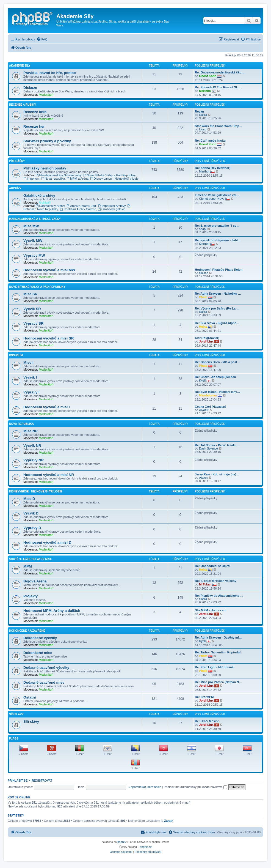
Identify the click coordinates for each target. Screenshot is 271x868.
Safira (203, 115)
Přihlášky (17, 161)
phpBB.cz (146, 847)
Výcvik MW (33, 241)
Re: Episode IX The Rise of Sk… (218, 87)
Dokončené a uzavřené (27, 631)
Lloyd (203, 129)
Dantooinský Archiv (50, 206)
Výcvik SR (32, 309)
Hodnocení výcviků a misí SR (49, 338)
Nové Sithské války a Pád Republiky (37, 287)
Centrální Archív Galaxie (78, 209)
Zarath (169, 821)
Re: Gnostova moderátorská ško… (220, 72)
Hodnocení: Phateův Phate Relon (219, 270)
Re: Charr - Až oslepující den (215, 377)
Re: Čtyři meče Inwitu (210, 141)
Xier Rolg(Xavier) (207, 338)
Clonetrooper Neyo (212, 199)
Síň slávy (16, 714)
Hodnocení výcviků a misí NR (49, 475)
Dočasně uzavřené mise (44, 682)
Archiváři (45, 202)
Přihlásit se (18, 781)
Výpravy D (32, 528)
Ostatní (30, 697)
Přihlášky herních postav (45, 168)
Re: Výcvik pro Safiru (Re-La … (217, 308)
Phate (203, 297)
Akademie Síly (20, 66)
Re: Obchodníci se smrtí (212, 566)
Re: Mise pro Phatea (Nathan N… (218, 682)
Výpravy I (31, 392)
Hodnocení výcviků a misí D (47, 542)
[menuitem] (42, 39)
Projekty (31, 596)
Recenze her (34, 126)
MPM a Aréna (77, 179)
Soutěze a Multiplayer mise (31, 559)
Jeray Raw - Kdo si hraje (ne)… (217, 474)
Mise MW (31, 226)
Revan (199, 111)
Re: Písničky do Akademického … (219, 596)
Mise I (28, 362)
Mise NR (31, 431)
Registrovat (42, 781)
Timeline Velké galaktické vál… (217, 195)
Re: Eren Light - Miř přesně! (215, 667)
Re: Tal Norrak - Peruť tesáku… (217, 445)
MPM (28, 566)
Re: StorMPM (204, 697)
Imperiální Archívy (112, 206)
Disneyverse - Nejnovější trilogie (36, 491)
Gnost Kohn (208, 76)
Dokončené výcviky (40, 638)
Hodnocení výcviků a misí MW (49, 270)
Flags (14, 739)
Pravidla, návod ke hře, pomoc (50, 73)
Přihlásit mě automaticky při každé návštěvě (195, 787)
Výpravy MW (34, 255)
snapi (203, 229)
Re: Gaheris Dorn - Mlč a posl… (217, 362)
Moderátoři (46, 95)
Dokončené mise (38, 653)
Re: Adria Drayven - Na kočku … (218, 294)
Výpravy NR (34, 460)
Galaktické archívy (39, 195)
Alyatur (204, 410)
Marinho (205, 91)
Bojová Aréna (35, 581)
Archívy (15, 188)
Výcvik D (31, 513)
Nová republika (53, 179)
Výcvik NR (32, 446)
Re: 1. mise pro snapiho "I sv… (217, 226)
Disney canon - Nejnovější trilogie (114, 179)
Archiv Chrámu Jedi (81, 206)
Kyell (202, 380)
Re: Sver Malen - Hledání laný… (217, 392)
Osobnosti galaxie (112, 209)
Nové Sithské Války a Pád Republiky (110, 175)
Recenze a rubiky (23, 105)
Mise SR (30, 294)
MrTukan (205, 584)
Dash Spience (208, 448)
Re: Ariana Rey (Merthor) (213, 168)
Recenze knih (35, 112)
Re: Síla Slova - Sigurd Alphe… (217, 323)
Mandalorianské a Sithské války (59, 175)
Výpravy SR (33, 323)
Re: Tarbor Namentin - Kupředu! (218, 652)
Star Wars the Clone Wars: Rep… (219, 126)
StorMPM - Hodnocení (211, 610)
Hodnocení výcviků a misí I (47, 407)
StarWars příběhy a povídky (47, 141)
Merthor (204, 171)
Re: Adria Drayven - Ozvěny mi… (218, 637)
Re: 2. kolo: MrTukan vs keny (216, 581)
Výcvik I (30, 377)
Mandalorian (208, 395)
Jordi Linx (206, 341)
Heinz (203, 327)
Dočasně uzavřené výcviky (46, 668)
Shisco (204, 273)
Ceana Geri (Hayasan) (211, 407)
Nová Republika (21, 424)
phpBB (121, 842)
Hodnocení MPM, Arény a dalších (52, 611)
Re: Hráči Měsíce (207, 721)
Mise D (29, 499)
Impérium (31, 179)
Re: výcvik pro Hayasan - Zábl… (218, 240)
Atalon (203, 478)
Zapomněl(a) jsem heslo (145, 787)
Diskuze (30, 88)
